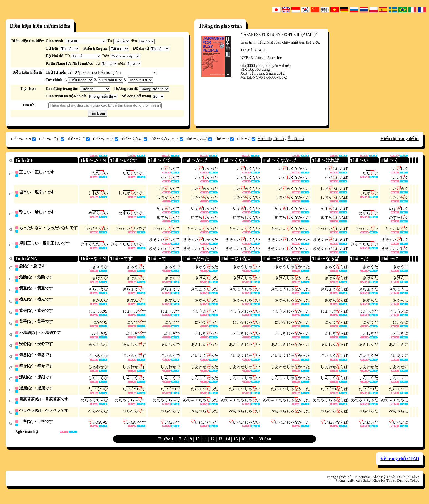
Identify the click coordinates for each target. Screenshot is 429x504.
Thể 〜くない (134, 139)
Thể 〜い (224, 139)
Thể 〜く (246, 139)
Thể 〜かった (106, 139)
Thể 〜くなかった (167, 139)
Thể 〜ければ (199, 139)
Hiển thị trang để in (400, 139)
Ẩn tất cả (296, 139)
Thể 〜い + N (23, 139)
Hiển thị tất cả (271, 139)
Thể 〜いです (51, 139)
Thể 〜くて (78, 139)
